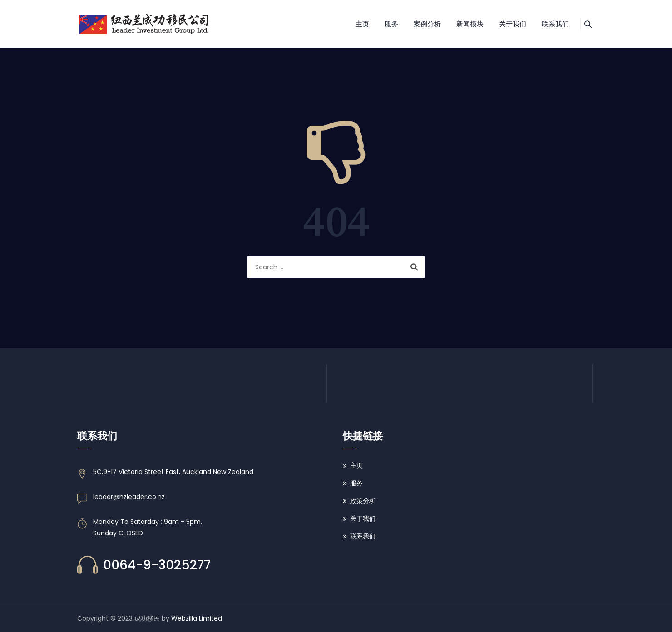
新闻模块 (459, 24)
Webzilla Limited (197, 618)
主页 (351, 24)
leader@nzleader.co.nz (129, 497)
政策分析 (363, 501)
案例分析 (416, 24)
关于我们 (501, 24)
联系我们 (544, 24)
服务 (380, 24)
